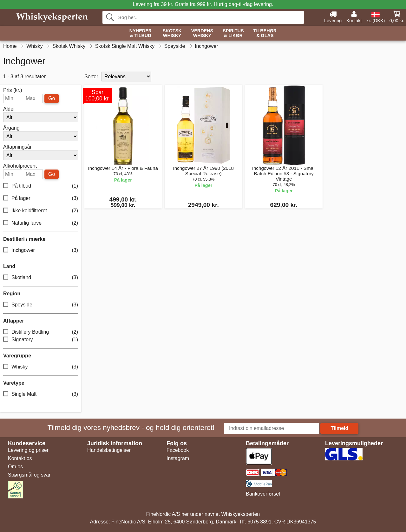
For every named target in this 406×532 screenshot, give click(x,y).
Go (52, 98)
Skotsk (172, 33)
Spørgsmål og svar (29, 475)
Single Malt (41, 394)
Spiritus (233, 33)
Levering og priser (28, 450)
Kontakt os (20, 458)
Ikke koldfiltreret (41, 211)
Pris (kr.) (13, 90)
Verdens (202, 33)
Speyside (41, 305)
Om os (15, 467)
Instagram (178, 458)
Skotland (41, 278)
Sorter (91, 77)
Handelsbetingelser (109, 450)
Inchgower (41, 250)
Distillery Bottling (41, 332)
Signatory (41, 340)
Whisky (41, 367)
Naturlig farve (41, 223)
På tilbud (41, 186)
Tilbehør (265, 33)
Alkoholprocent (20, 166)
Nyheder (141, 33)
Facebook (178, 450)
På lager (41, 199)
